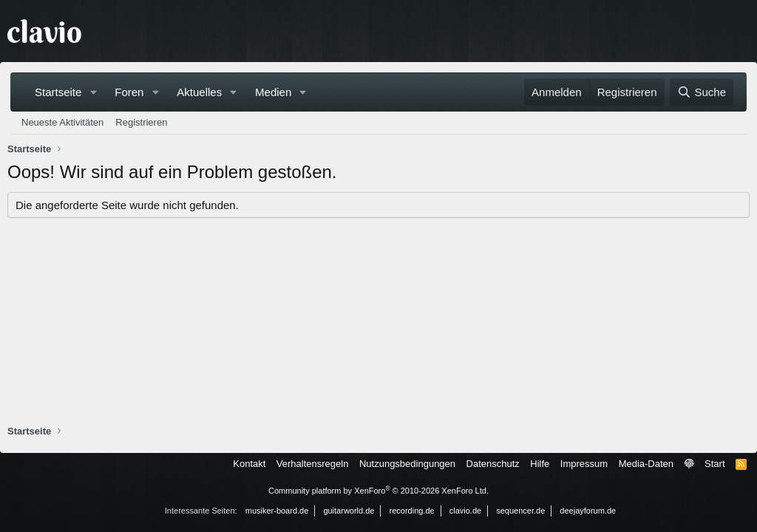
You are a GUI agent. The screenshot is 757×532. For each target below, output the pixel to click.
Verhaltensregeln (313, 464)
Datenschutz (493, 464)
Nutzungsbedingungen (407, 464)
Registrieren (141, 122)
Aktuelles (199, 92)
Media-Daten (646, 464)
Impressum (584, 464)
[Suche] (702, 92)
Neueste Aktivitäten (62, 122)
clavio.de (465, 511)
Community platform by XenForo (378, 491)
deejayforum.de (588, 511)
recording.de (412, 511)
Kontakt (249, 464)
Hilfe (540, 464)
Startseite (58, 92)
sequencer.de (520, 511)
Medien (273, 92)
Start (714, 464)
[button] (93, 92)
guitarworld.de (349, 511)
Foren (129, 92)
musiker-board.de (277, 511)
